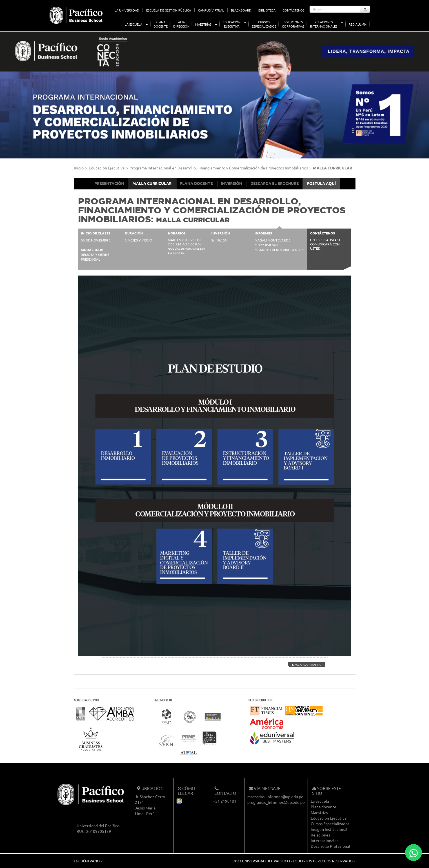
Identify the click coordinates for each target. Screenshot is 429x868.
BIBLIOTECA (267, 10)
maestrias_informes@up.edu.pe (275, 797)
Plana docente (324, 807)
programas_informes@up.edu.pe (276, 802)
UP (45, 6)
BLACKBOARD (241, 10)
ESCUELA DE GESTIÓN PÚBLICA (169, 10)
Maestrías (203, 24)
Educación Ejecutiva (107, 168)
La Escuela (134, 24)
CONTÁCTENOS (294, 10)
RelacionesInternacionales (324, 24)
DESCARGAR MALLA (304, 665)
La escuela (320, 801)
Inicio (79, 168)
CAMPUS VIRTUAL (211, 10)
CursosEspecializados (264, 24)
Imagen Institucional (329, 829)
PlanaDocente (161, 24)
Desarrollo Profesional (330, 846)
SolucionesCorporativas (293, 24)
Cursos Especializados (330, 824)
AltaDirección (181, 24)
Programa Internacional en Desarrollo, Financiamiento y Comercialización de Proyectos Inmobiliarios (219, 168)
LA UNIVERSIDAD (127, 10)
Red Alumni (358, 24)
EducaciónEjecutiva (232, 24)
